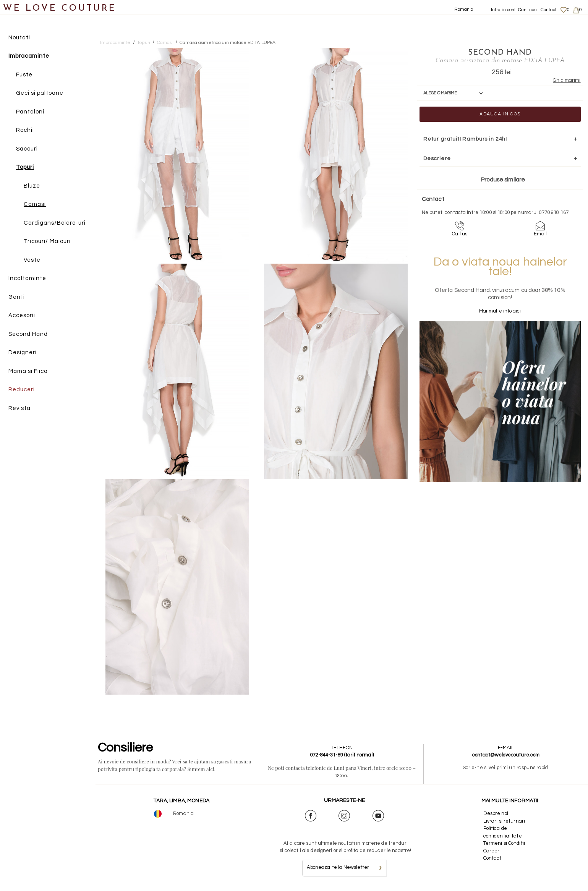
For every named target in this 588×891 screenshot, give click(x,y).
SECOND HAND (487, 52)
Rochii (25, 130)
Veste (32, 260)
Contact (549, 10)
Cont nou (527, 10)
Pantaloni (30, 112)
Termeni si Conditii (504, 843)
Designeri (23, 353)
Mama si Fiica (28, 371)
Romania (464, 9)
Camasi (35, 205)
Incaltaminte (27, 279)
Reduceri (22, 390)
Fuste (24, 75)
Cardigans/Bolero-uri (55, 223)
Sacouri (27, 149)
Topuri (25, 168)
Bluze (32, 186)
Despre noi (496, 813)
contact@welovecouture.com (506, 755)
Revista (19, 408)
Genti (17, 297)
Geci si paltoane (40, 93)
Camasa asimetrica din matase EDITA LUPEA (228, 43)
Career (492, 851)
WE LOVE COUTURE (60, 9)
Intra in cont (504, 10)
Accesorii (22, 316)
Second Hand (28, 334)
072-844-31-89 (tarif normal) (342, 755)
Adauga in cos (487, 114)
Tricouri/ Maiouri (47, 242)
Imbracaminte (29, 56)
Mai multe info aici (487, 318)
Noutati (19, 38)
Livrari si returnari (504, 821)
